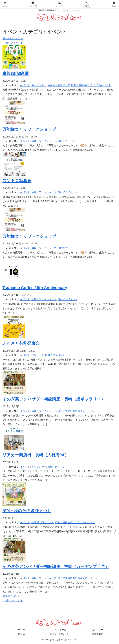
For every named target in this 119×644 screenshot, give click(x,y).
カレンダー (97, 630)
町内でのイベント (68, 141)
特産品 (22, 634)
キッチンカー (39, 85)
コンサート (38, 355)
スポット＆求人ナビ (59, 634)
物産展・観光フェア (59, 85)
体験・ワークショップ (44, 141)
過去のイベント (13, 38)
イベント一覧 (59, 630)
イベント (25, 85)
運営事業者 (97, 634)
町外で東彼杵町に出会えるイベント (91, 85)
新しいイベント (13, 43)
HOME (22, 630)
